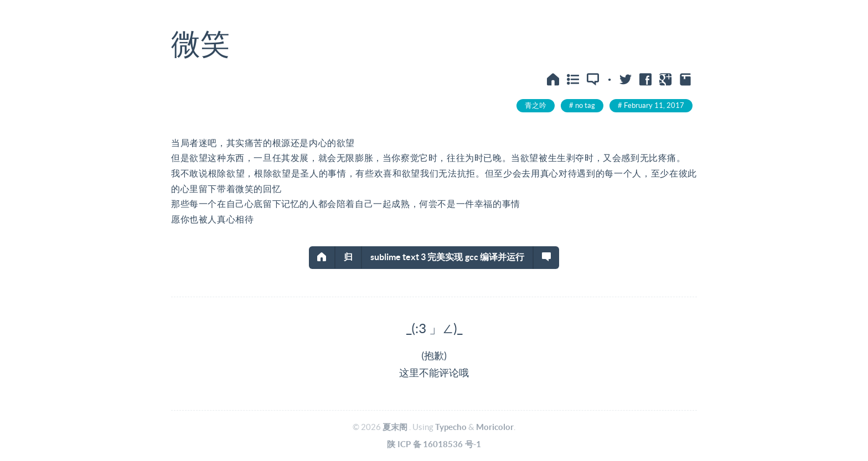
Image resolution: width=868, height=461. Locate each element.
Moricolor (495, 427)
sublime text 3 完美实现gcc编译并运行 (448, 257)
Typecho (451, 427)
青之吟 (536, 105)
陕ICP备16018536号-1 (434, 444)
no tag (585, 105)
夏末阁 (395, 427)
